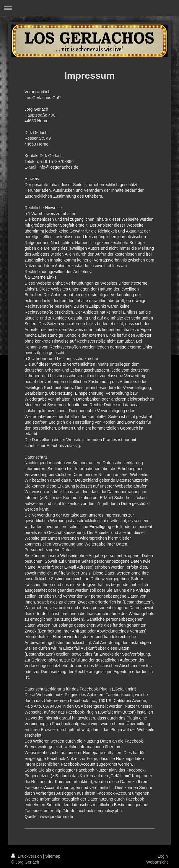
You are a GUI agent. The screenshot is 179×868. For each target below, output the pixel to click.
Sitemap (53, 856)
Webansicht (157, 862)
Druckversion (27, 856)
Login (163, 856)
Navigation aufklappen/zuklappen (89, 8)
